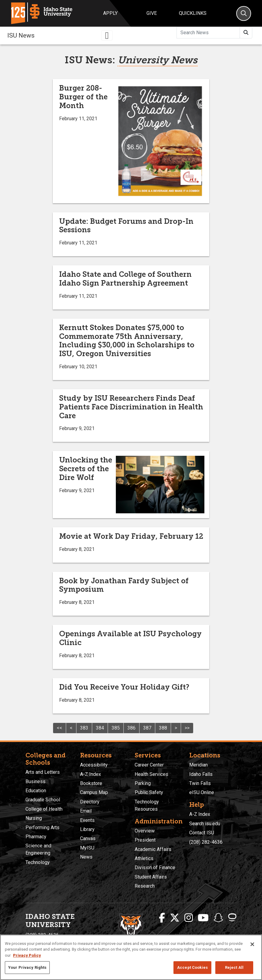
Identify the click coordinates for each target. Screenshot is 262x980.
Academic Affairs (153, 849)
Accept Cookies (192, 967)
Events (87, 820)
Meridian (198, 765)
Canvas (88, 838)
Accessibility (94, 765)
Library (87, 829)
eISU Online (202, 792)
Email (86, 811)
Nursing (34, 818)
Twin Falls (200, 783)
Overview (145, 831)
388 (163, 728)
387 (147, 728)
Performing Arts (42, 828)
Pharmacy (36, 837)
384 (100, 728)
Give (152, 13)
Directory (90, 802)
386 (131, 728)
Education (36, 791)
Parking (143, 783)
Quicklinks (193, 13)
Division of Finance (155, 867)
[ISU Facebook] (162, 918)
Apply (110, 13)
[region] (131, 957)
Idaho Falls (201, 774)
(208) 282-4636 (206, 842)
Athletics (144, 858)
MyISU (87, 848)
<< (59, 728)
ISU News (21, 35)
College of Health (44, 809)
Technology (38, 862)
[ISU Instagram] (189, 918)
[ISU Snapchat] (218, 918)
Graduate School (43, 800)
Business (35, 781)
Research (145, 886)
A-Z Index (91, 774)
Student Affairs (151, 877)
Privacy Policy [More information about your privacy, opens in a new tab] (27, 955)
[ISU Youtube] (203, 918)
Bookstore (91, 783)
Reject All (234, 967)
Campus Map (94, 792)
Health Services (151, 774)
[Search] (244, 13)
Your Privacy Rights (27, 967)
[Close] (252, 944)
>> (187, 728)
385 (116, 728)
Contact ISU (202, 833)
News (86, 857)
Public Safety (149, 792)
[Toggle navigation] (107, 35)
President (145, 840)
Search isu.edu (205, 824)
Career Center (149, 765)
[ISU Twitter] (175, 918)
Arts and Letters (43, 772)
